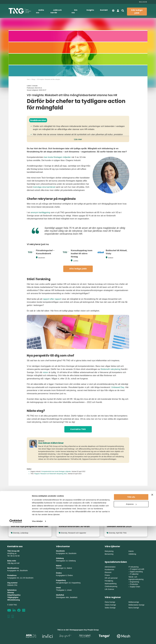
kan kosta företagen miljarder (57, 157)
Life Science (109, 589)
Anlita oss (40, 11)
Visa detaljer (37, 639)
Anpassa (131, 622)
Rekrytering (109, 551)
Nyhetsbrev (12, 590)
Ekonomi (108, 572)
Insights (90, 10)
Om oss (74, 11)
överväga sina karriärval (44, 187)
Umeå (58, 588)
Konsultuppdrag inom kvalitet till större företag (82, 254)
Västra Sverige (110, 605)
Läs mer (78, 139)
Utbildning (132, 554)
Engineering (134, 582)
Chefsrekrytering (111, 586)
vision (45, 372)
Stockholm (42, 258)
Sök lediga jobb (137, 11)
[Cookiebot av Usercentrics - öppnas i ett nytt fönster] (16, 639)
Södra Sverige (110, 608)
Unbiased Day (118, 387)
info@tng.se (12, 553)
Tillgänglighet (13, 597)
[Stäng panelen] (152, 613)
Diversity (16, 533)
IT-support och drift (137, 569)
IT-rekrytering (133, 567)
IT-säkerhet (134, 574)
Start (28, 79)
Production (134, 584)
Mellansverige (134, 602)
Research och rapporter (77, 533)
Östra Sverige (110, 602)
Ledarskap (24, 533)
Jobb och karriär (56, 11)
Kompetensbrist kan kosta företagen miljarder (56, 471)
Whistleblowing (14, 600)
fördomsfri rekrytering (111, 369)
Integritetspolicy (14, 595)
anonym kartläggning (40, 212)
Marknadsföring (111, 584)
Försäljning (109, 581)
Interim (131, 551)
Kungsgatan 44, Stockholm (17, 571)
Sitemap (11, 593)
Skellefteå (60, 595)
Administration (110, 567)
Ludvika (76, 261)
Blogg (33, 79)
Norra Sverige (134, 608)
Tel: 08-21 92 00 (13, 556)
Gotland (111, 258)
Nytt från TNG (121, 533)
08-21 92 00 (143, 2)
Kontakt (104, 10)
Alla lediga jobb (78, 269)
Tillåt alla (131, 615)
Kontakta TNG (78, 429)
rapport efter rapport (52, 299)
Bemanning (109, 554)
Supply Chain (135, 587)
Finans (107, 575)
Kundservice (109, 570)
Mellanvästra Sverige (136, 605)
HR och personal (111, 578)
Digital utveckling (136, 572)
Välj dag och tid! (13, 563)
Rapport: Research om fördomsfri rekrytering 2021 (51, 474)
